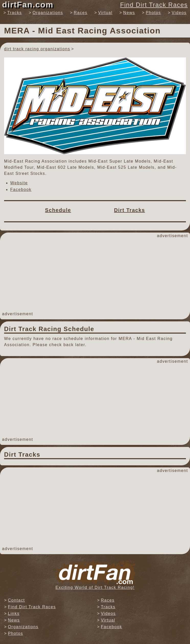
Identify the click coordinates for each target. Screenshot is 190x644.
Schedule (58, 210)
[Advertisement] (95, 275)
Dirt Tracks (130, 210)
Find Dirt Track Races (154, 5)
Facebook (21, 190)
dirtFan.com (28, 5)
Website (19, 183)
